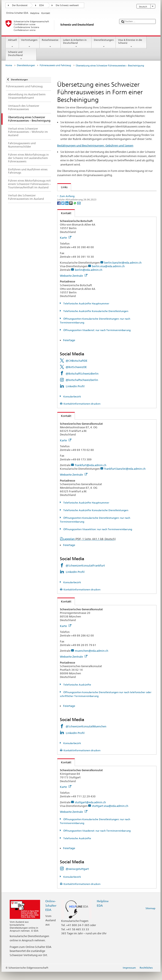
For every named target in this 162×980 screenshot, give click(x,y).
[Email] (79, 212)
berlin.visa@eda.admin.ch (108, 274)
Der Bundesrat (20, 5)
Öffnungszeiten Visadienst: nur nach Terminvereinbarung (97, 338)
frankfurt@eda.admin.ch (91, 474)
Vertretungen (29, 43)
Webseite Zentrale (74, 284)
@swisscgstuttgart (77, 877)
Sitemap (150, 916)
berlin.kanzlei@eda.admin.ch (123, 271)
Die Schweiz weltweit (67, 5)
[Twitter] (63, 212)
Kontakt (64, 221)
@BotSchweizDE (76, 375)
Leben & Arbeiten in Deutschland (76, 43)
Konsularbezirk (72, 405)
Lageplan (89, 547)
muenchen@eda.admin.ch (92, 659)
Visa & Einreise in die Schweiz (131, 43)
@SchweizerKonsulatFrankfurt (85, 574)
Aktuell (12, 43)
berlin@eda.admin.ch (89, 278)
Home (9, 65)
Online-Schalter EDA (51, 914)
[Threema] (71, 212)
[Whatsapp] (75, 212)
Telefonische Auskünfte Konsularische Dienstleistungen (95, 319)
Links (62, 187)
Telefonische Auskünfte (77, 693)
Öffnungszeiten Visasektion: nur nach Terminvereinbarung (97, 537)
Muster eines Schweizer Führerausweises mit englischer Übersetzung (105, 195)
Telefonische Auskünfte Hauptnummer (86, 312)
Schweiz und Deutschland (21, 55)
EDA (42, 5)
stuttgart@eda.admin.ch (90, 810)
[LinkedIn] (67, 212)
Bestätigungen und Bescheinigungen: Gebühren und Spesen (95, 145)
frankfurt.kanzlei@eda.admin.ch (125, 477)
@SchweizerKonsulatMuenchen (86, 735)
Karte (66, 246)
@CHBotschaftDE (76, 369)
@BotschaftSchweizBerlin (82, 382)
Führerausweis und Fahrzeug (55, 65)
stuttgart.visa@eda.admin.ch (110, 814)
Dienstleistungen (104, 43)
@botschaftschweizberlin (82, 388)
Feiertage (69, 348)
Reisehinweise (50, 43)
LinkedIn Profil (75, 395)
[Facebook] (59, 212)
